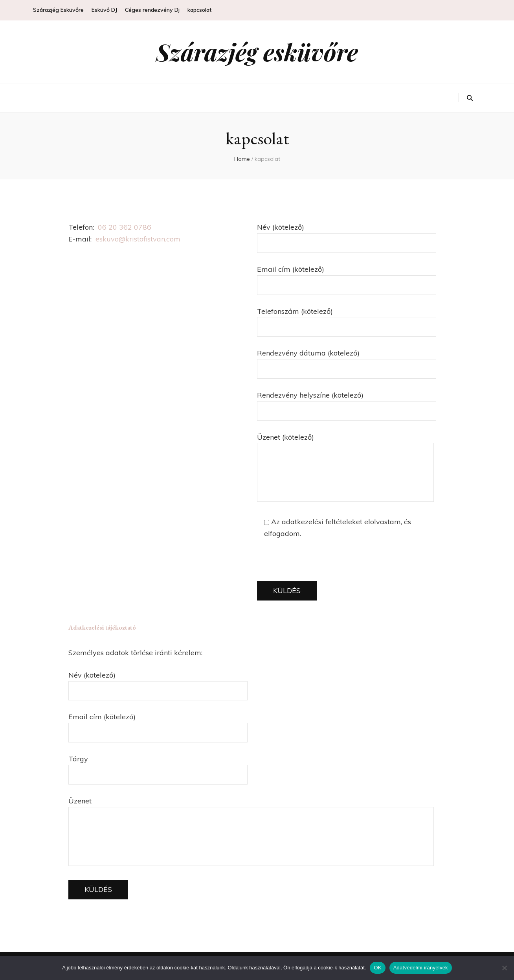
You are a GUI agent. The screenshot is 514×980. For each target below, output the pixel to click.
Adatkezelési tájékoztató (102, 627)
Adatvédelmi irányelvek (421, 968)
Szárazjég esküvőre (257, 52)
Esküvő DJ (104, 10)
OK (377, 968)
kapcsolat (199, 10)
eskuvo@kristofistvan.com (138, 239)
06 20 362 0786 (125, 227)
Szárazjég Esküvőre (58, 10)
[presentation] (317, 566)
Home (242, 159)
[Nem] (504, 968)
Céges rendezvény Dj (152, 10)
